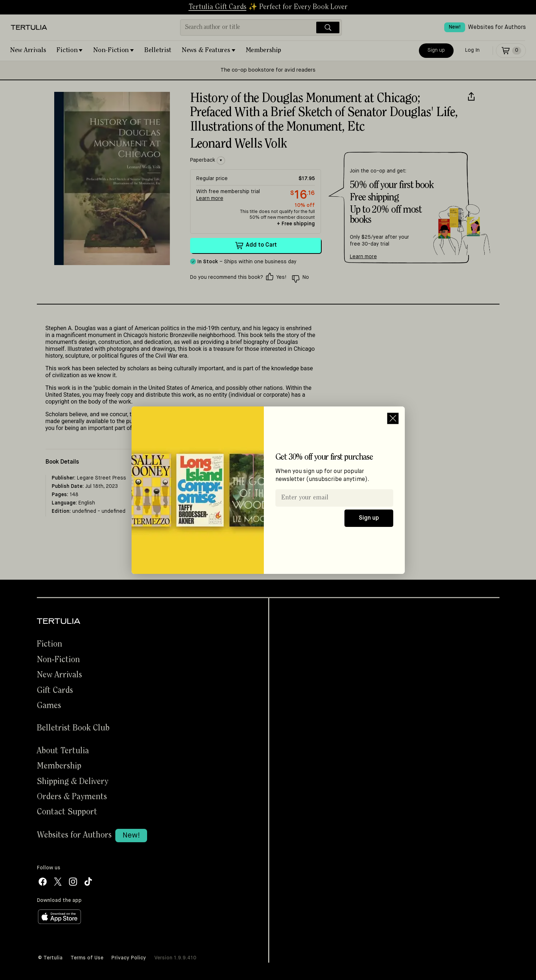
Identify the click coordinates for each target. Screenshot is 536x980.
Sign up (369, 518)
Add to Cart (255, 246)
